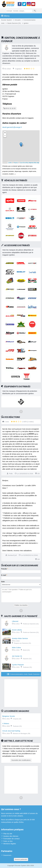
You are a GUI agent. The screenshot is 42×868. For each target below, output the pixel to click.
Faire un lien (8, 841)
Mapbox (16, 163)
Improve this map (34, 163)
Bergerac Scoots (9, 716)
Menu (5, 16)
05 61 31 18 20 (9, 108)
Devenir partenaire (21, 859)
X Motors (6, 723)
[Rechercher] (35, 11)
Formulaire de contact (11, 839)
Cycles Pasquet (18, 665)
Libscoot (15, 621)
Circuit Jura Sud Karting (11, 731)
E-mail (4, 575)
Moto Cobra (16, 647)
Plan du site (8, 834)
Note (3, 582)
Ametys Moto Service (20, 638)
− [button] (5, 136)
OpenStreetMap (24, 163)
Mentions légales (10, 844)
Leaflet (10, 163)
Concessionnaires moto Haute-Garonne (23, 674)
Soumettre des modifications (21, 760)
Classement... (8, 855)
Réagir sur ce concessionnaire (21, 565)
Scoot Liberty (17, 630)
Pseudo (5, 569)
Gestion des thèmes (11, 836)
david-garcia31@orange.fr (12, 127)
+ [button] (5, 133)
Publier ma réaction (21, 605)
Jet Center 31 (17, 656)
